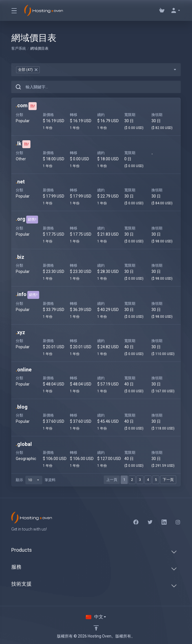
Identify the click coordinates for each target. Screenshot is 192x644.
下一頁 (168, 480)
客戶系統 (19, 48)
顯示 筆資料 (36, 480)
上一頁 (112, 480)
